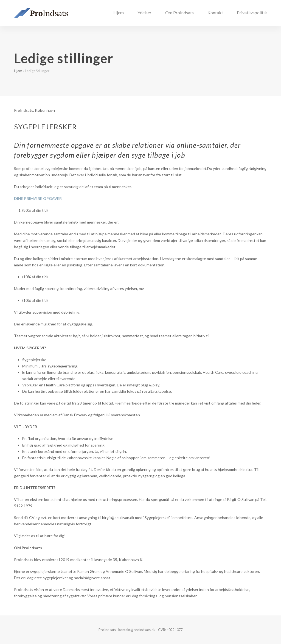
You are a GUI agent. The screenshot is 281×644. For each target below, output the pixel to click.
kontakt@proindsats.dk (137, 630)
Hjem (18, 71)
